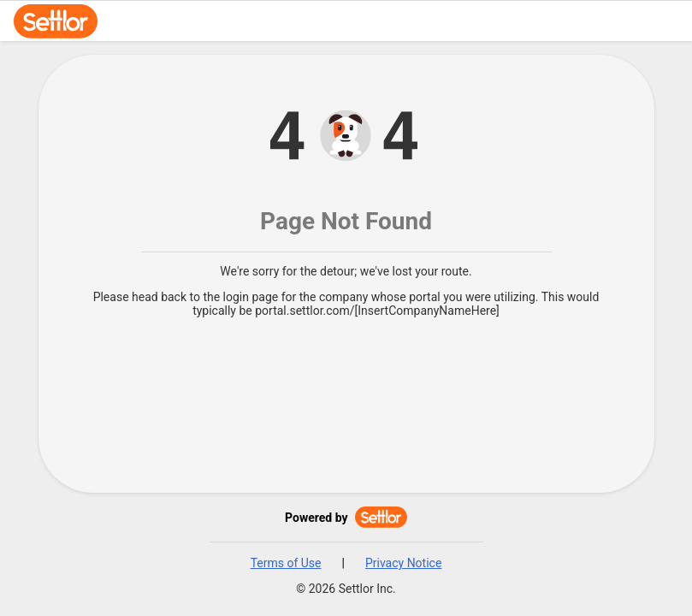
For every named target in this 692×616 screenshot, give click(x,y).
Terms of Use (286, 563)
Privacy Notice (403, 563)
